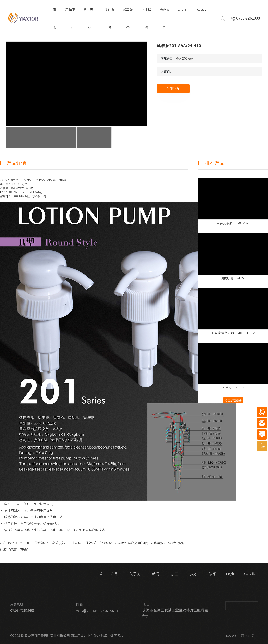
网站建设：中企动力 (85, 635)
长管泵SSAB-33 (233, 388)
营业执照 (247, 635)
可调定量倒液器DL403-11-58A (233, 333)
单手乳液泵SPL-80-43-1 (233, 223)
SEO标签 (231, 636)
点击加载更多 (233, 400)
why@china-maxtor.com (97, 610)
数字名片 (117, 635)
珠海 (104, 635)
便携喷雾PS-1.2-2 (233, 278)
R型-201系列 (185, 58)
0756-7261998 (22, 610)
